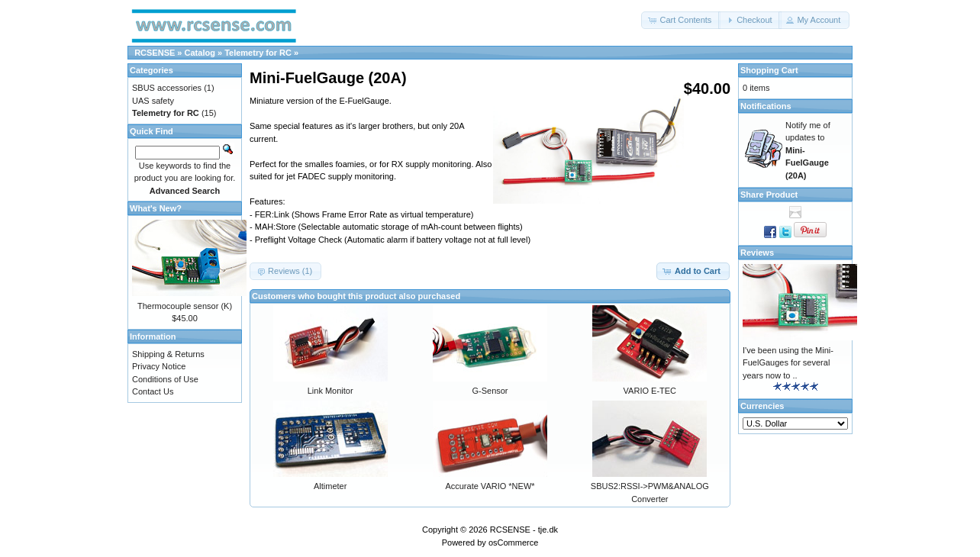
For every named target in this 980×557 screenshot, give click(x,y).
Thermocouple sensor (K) (185, 306)
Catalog (200, 53)
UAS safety (153, 101)
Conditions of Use (165, 379)
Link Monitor (330, 391)
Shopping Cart (769, 70)
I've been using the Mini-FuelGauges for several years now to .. (788, 363)
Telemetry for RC (258, 53)
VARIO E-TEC (650, 391)
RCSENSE (155, 53)
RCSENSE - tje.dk (524, 530)
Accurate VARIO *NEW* (490, 486)
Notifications (766, 106)
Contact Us (153, 391)
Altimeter (330, 486)
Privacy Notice (159, 366)
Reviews (757, 253)
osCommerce (513, 543)
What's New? (156, 208)
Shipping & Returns (168, 354)
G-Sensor (490, 391)
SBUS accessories (167, 88)
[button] (681, 20)
